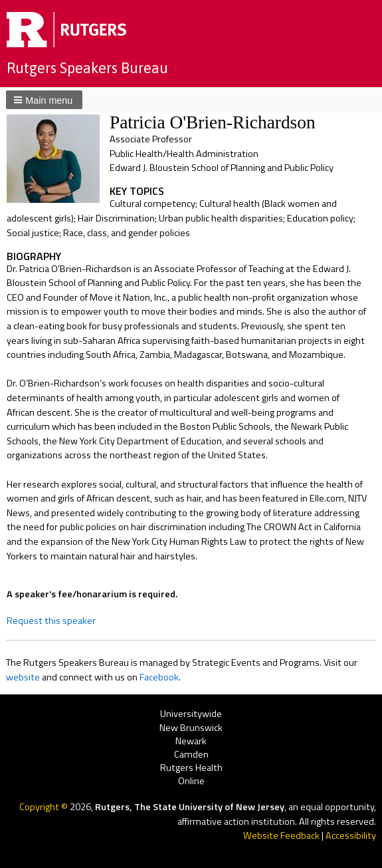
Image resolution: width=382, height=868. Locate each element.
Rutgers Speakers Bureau (87, 68)
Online (191, 782)
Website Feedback (281, 835)
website (23, 677)
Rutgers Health (191, 768)
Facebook (159, 677)
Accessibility (351, 835)
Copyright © (45, 807)
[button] (44, 100)
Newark (191, 741)
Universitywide (191, 715)
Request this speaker (51, 621)
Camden (191, 755)
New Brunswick (191, 728)
